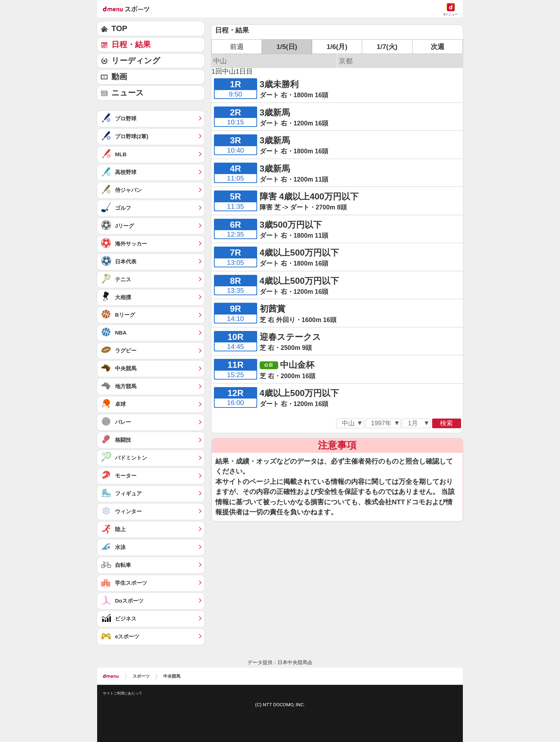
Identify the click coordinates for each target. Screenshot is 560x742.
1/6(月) (337, 47)
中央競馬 (172, 676)
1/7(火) (387, 47)
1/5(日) (287, 47)
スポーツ (141, 676)
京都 (346, 61)
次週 (437, 47)
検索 (446, 423)
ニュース (128, 93)
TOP (119, 28)
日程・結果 (131, 44)
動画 (119, 77)
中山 (220, 61)
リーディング (136, 61)
